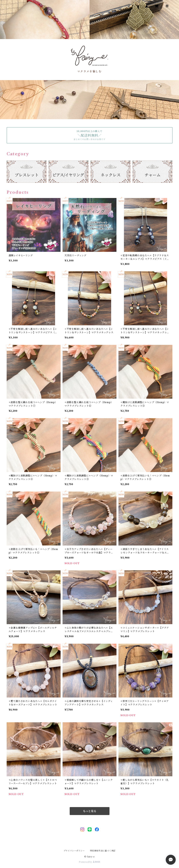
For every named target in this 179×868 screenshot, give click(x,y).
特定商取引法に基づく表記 (103, 851)
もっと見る (90, 811)
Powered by (89, 862)
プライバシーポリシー (74, 851)
